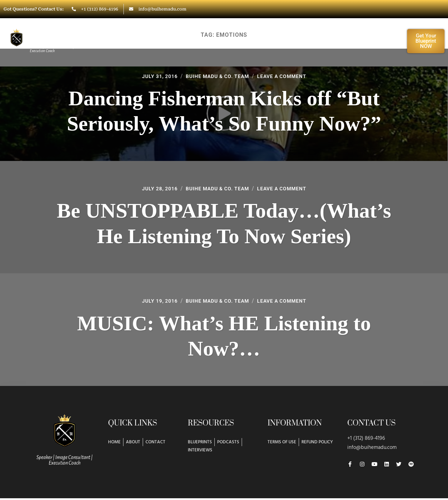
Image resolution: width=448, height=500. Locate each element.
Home (104, 41)
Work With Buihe (190, 41)
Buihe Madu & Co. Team (216, 76)
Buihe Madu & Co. (52, 36)
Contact (379, 41)
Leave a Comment (289, 76)
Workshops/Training (268, 41)
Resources (335, 41)
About (138, 41)
